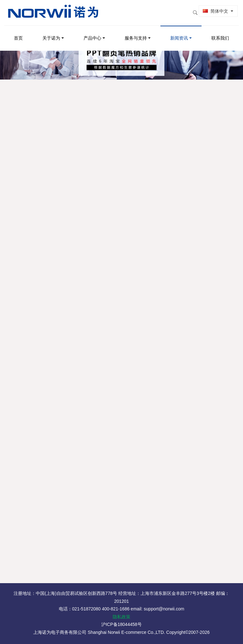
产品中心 (92, 34)
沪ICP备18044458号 (121, 624)
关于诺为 (51, 34)
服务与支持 (136, 34)
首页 (18, 34)
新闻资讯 (179, 34)
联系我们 (220, 34)
